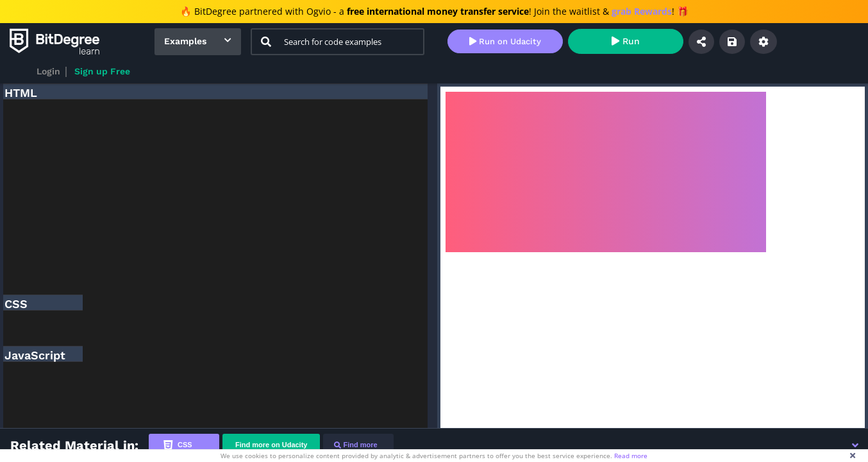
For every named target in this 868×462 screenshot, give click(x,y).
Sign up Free (102, 71)
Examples (185, 41)
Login (48, 71)
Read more (631, 456)
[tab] (184, 445)
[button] (855, 445)
